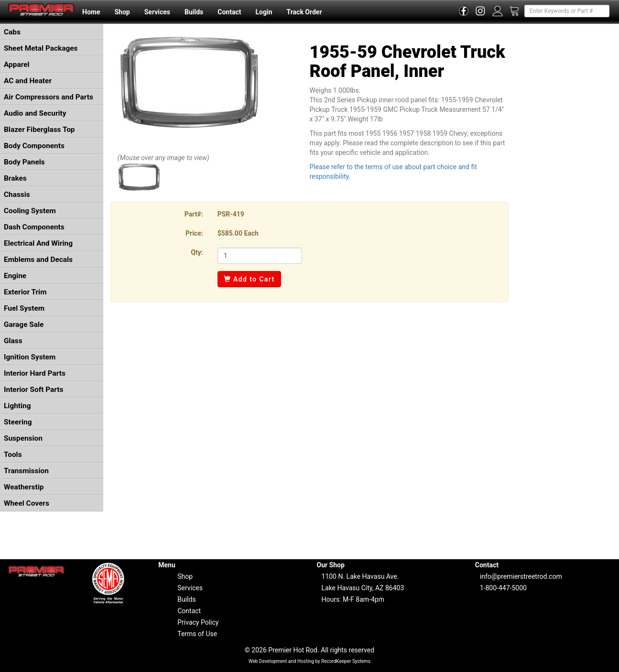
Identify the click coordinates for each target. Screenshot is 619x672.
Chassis (17, 195)
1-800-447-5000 (503, 588)
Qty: (197, 252)
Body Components (34, 146)
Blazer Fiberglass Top (39, 130)
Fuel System (24, 308)
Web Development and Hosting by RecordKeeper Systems (310, 661)
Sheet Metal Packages (41, 48)
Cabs (12, 32)
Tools (13, 455)
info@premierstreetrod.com (521, 576)
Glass (13, 341)
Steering (18, 422)
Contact (229, 12)
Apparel (17, 65)
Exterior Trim (25, 292)
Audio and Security (35, 113)
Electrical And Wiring (38, 243)
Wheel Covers (27, 503)
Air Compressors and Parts (49, 97)
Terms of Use (197, 634)
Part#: (194, 214)
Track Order (304, 12)
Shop (122, 12)
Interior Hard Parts (35, 373)
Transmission (26, 471)
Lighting (17, 406)
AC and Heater (28, 81)
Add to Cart (249, 279)
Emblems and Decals (38, 260)
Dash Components (34, 227)
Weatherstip (24, 487)
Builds (194, 12)
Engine (15, 276)
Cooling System (30, 211)
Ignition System (30, 357)
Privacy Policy (198, 622)
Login (264, 12)
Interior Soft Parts (33, 390)
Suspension (23, 438)
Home (91, 12)
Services (157, 12)
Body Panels (24, 162)
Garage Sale (24, 325)
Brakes (15, 178)
